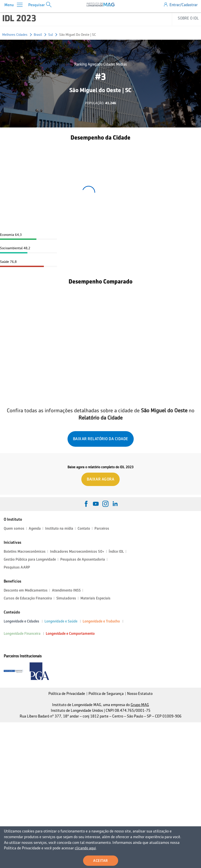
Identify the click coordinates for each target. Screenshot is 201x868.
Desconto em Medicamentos (26, 590)
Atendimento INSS (66, 590)
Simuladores (66, 598)
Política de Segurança (106, 694)
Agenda (35, 528)
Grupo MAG (140, 705)
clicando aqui (71, 848)
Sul (51, 35)
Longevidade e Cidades (21, 621)
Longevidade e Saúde (61, 621)
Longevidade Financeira (22, 634)
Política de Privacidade (67, 694)
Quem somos (14, 528)
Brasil (38, 35)
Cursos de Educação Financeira (28, 598)
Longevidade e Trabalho (101, 621)
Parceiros (102, 528)
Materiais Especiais (95, 598)
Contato (84, 528)
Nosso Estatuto (140, 694)
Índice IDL (116, 551)
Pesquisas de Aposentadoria (83, 559)
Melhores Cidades (15, 35)
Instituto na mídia (59, 528)
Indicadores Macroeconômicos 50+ (77, 551)
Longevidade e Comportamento (70, 634)
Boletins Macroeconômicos (25, 551)
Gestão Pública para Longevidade (30, 559)
